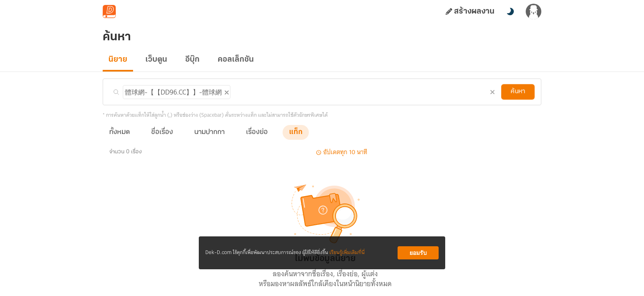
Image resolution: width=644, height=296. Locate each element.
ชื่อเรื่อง (162, 132)
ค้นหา (518, 92)
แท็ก (296, 132)
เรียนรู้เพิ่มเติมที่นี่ (347, 253)
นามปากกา (209, 132)
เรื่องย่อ (257, 132)
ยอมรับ (418, 253)
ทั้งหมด (120, 132)
